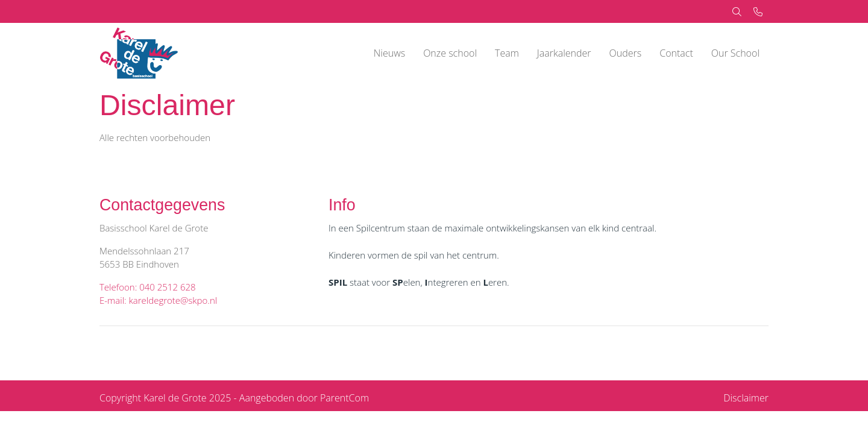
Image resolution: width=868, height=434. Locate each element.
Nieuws (389, 53)
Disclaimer (746, 398)
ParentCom (344, 398)
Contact (676, 53)
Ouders (626, 53)
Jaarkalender (564, 53)
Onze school (450, 53)
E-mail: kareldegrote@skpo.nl (158, 300)
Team (507, 53)
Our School (735, 53)
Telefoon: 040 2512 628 (148, 287)
